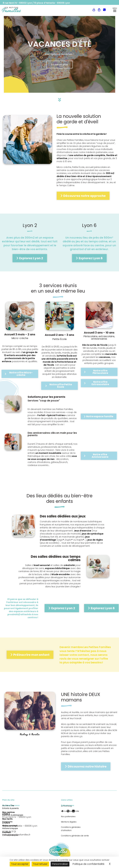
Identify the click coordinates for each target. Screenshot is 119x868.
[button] (62, 811)
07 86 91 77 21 (9, 832)
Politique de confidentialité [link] (88, 864)
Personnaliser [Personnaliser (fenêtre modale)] (60, 864)
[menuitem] (27, 8)
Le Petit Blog (27, 8)
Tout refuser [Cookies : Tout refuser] (40, 864)
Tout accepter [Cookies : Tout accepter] (20, 864)
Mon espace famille (86, 8)
